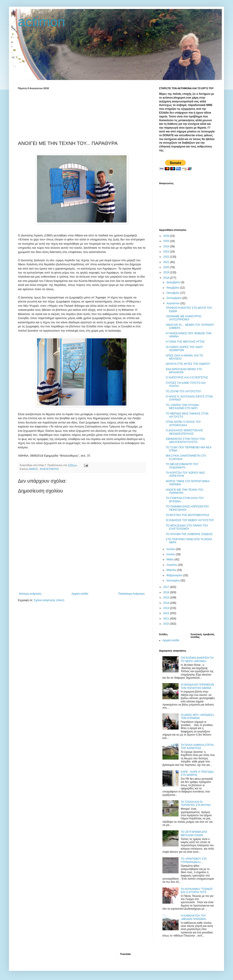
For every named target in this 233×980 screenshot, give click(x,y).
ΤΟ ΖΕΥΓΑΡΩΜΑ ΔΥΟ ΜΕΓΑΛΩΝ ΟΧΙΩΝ (194, 833)
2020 (167, 267)
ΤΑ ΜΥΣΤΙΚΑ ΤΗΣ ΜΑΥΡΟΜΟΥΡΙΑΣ (188, 515)
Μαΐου (170, 559)
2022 (167, 257)
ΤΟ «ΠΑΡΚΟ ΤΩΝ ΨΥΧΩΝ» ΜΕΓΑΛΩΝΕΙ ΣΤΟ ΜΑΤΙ (183, 407)
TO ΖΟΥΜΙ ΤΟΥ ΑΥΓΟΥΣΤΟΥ (183, 391)
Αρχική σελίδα (80, 594)
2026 (167, 236)
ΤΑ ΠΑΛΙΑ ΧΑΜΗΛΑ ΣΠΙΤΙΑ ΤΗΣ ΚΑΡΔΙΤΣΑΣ (197, 747)
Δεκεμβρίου (174, 282)
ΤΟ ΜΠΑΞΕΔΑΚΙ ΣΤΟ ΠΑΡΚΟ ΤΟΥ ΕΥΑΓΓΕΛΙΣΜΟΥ (187, 527)
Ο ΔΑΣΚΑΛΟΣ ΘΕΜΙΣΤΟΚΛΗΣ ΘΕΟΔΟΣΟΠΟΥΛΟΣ (184, 432)
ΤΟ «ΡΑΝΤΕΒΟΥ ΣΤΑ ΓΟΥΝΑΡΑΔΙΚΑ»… (194, 860)
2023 (167, 252)
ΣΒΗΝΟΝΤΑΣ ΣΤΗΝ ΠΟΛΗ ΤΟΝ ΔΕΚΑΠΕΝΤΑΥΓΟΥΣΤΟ (185, 440)
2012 (167, 613)
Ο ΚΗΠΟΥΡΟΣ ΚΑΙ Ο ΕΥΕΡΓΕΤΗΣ (187, 378)
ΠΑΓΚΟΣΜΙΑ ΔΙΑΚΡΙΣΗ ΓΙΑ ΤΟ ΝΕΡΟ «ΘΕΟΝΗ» (197, 659)
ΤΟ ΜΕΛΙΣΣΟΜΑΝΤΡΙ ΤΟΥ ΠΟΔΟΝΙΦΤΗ (182, 466)
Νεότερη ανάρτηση (30, 594)
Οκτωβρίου (173, 293)
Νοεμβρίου (173, 288)
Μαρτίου (172, 570)
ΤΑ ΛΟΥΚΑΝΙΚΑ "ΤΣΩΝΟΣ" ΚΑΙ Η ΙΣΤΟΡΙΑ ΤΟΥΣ (197, 891)
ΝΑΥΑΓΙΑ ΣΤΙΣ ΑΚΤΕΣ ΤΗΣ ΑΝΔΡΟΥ (188, 364)
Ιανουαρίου (174, 581)
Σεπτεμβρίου (174, 298)
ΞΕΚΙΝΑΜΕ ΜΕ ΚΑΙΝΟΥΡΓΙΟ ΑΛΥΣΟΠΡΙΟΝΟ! (184, 318)
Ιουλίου (171, 549)
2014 (167, 603)
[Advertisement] (82, 114)
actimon (41, 22)
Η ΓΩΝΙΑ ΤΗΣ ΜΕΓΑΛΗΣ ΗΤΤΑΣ (185, 342)
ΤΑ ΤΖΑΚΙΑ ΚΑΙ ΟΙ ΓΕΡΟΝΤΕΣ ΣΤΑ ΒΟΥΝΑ (196, 803)
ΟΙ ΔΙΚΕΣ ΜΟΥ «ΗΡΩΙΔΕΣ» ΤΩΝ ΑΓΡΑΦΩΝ (197, 717)
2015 (167, 598)
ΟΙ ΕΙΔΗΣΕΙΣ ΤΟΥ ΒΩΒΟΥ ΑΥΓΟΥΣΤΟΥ (190, 520)
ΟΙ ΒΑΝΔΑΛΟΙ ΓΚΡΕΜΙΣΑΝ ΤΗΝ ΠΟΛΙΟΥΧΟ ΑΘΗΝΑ (197, 686)
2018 (167, 278)
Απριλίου (172, 565)
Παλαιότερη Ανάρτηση (131, 594)
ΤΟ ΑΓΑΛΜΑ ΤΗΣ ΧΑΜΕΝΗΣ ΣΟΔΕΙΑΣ (189, 534)
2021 (167, 262)
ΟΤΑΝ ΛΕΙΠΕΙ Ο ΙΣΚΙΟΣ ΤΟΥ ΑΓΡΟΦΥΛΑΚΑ (183, 423)
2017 (167, 587)
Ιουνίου (171, 554)
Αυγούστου (173, 303)
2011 (167, 619)
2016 (167, 592)
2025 (167, 241)
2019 (167, 272)
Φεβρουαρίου (175, 575)
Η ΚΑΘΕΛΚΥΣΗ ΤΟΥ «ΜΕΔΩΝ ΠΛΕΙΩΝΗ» (194, 917)
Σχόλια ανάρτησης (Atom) (49, 600)
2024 (167, 246)
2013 (167, 608)
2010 (167, 624)
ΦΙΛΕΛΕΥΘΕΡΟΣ (49, 469)
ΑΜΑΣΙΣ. (34, 469)
